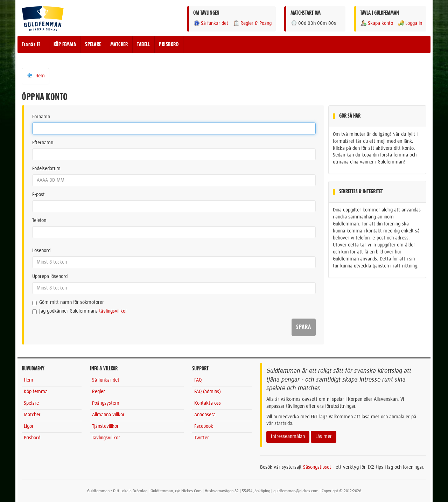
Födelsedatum (46, 169)
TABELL (143, 44)
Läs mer (324, 437)
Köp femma (36, 392)
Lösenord (41, 251)
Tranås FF (31, 44)
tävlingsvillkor (113, 311)
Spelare (31, 403)
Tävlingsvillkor (106, 438)
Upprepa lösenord (50, 277)
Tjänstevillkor (105, 426)
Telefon (39, 221)
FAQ (198, 380)
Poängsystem (106, 403)
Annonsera (205, 415)
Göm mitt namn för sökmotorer (68, 303)
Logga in (410, 23)
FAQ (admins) (208, 392)
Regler (99, 392)
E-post (38, 195)
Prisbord (32, 438)
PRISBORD (169, 44)
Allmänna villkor (108, 415)
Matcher (32, 415)
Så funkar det (211, 23)
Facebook (204, 426)
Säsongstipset (317, 467)
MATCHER (119, 44)
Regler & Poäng (252, 23)
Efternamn (43, 143)
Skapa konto (377, 23)
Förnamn (41, 117)
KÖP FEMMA (65, 44)
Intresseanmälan (288, 437)
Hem (36, 76)
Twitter (202, 438)
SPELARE (93, 44)
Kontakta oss (208, 403)
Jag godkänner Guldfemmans (80, 311)
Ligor (29, 426)
